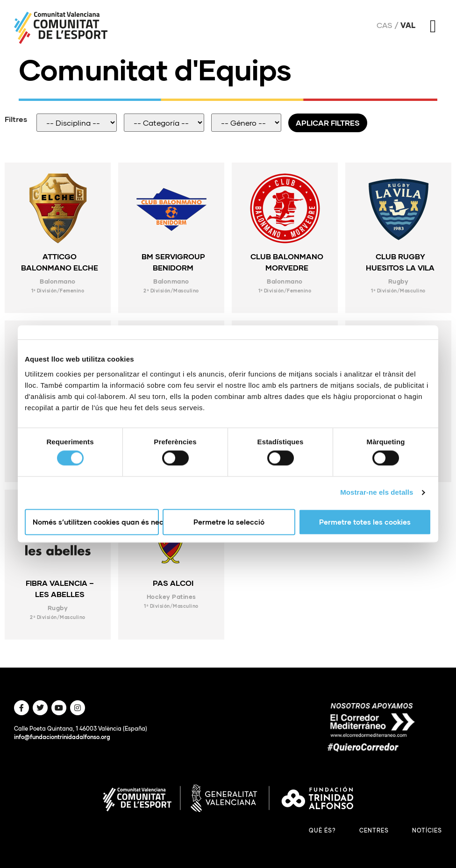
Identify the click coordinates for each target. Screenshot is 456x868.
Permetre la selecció (229, 522)
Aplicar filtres (328, 123)
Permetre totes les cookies (365, 522)
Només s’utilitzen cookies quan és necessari (96, 522)
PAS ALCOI (173, 583)
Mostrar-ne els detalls (377, 493)
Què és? (322, 830)
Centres (374, 830)
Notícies (427, 830)
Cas (385, 25)
